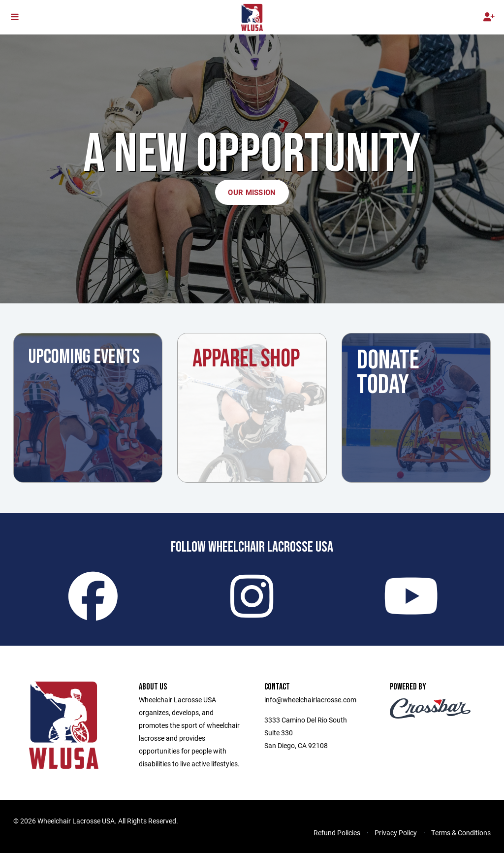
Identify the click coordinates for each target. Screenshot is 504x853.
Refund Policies (337, 833)
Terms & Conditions (461, 833)
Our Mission (252, 192)
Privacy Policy (396, 833)
